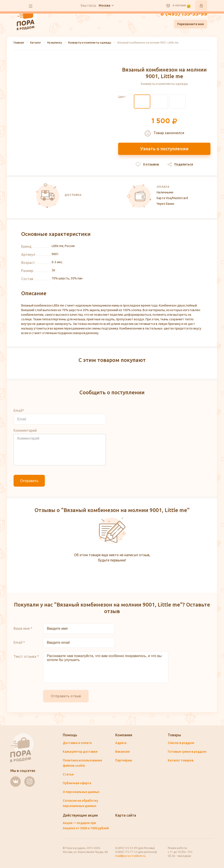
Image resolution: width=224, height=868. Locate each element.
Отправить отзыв (66, 696)
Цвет (122, 97)
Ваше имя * (23, 628)
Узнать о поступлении (164, 149)
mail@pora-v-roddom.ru (130, 856)
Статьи (68, 774)
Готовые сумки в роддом (187, 752)
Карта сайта (126, 815)
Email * (19, 642)
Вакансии (122, 752)
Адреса (121, 743)
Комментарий (25, 430)
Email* (19, 410)
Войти (201, 6)
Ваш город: (95, 6)
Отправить (29, 481)
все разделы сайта (31, 6)
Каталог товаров (181, 760)
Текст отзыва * (26, 656)
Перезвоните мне (191, 24)
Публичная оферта (77, 783)
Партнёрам (124, 760)
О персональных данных (81, 792)
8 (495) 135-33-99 (184, 14)
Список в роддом (181, 743)
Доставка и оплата (77, 743)
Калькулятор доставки (80, 752)
